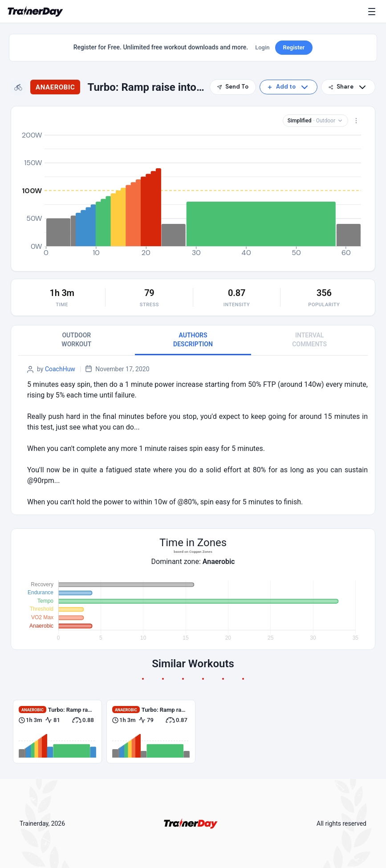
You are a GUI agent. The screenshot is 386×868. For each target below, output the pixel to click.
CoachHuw (60, 369)
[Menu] (374, 12)
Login (262, 47)
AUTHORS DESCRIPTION (193, 340)
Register (294, 47)
